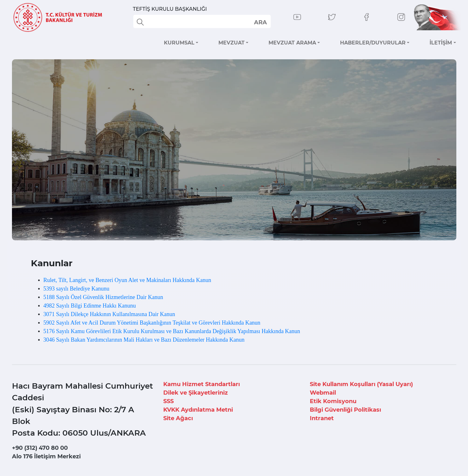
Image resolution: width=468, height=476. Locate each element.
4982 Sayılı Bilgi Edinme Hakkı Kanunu (90, 306)
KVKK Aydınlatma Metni (198, 410)
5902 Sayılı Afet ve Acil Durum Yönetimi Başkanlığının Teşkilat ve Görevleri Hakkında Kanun (152, 323)
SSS (168, 401)
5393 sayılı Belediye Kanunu (76, 289)
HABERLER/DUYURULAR (373, 43)
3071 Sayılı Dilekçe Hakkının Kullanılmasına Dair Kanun (109, 314)
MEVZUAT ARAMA (292, 43)
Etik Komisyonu (333, 401)
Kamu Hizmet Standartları (202, 384)
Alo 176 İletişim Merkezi (46, 456)
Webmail (323, 393)
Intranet (322, 418)
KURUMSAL (179, 43)
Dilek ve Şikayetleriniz (196, 393)
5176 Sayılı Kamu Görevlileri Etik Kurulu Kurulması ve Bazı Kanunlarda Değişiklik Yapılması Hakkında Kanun (172, 331)
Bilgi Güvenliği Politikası (345, 410)
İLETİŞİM (441, 43)
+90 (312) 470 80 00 (40, 448)
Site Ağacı (178, 418)
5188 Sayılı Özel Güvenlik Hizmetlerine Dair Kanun (103, 297)
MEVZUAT (231, 43)
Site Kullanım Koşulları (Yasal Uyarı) (361, 384)
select (260, 22)
